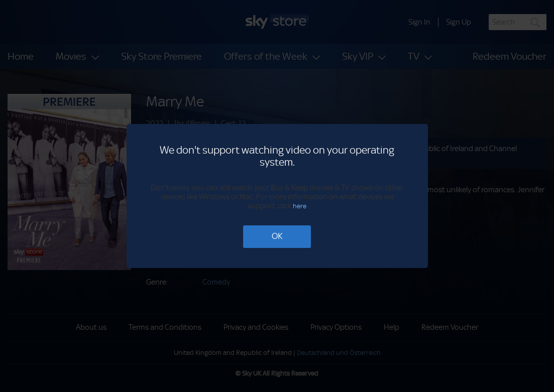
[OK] (277, 237)
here (300, 206)
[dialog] (277, 196)
